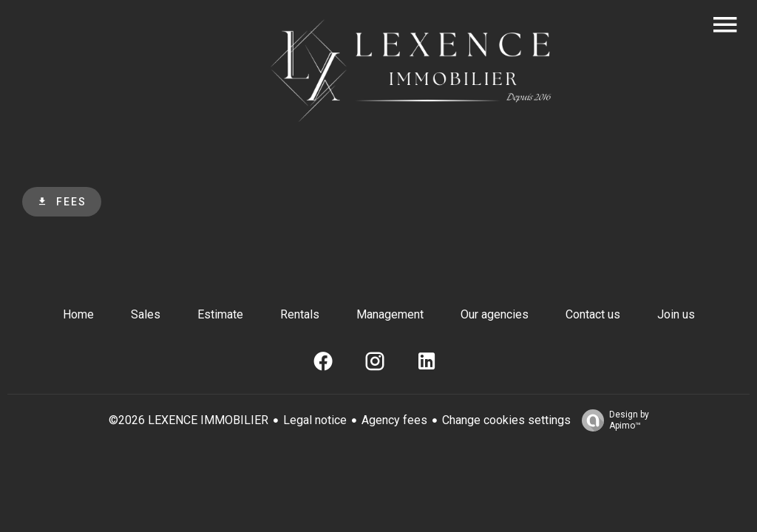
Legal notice (315, 420)
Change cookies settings (506, 420)
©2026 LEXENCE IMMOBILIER (189, 420)
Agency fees (394, 420)
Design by (612, 420)
